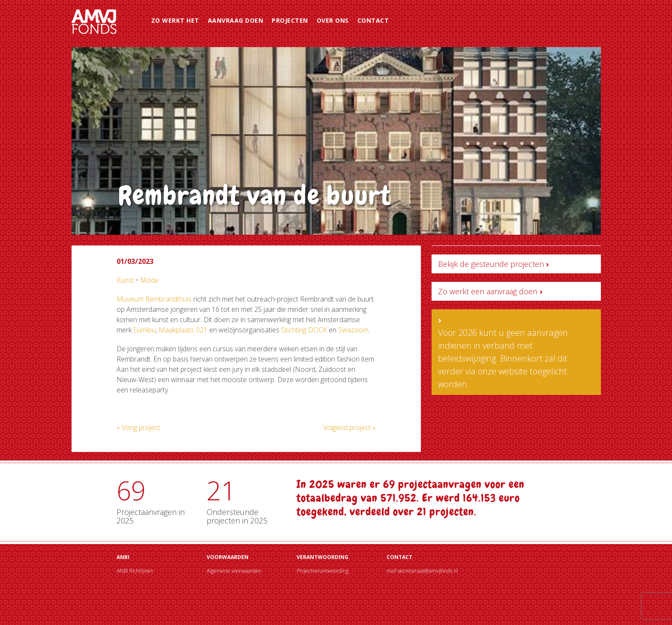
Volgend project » (349, 428)
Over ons (333, 20)
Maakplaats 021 (183, 330)
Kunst (125, 280)
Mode (149, 280)
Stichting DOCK (304, 330)
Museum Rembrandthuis (154, 299)
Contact (373, 20)
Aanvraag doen (236, 20)
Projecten (290, 20)
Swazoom (353, 330)
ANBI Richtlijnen (135, 571)
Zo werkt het (175, 20)
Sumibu (144, 330)
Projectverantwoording (322, 571)
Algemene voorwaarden (234, 571)
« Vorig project (138, 428)
